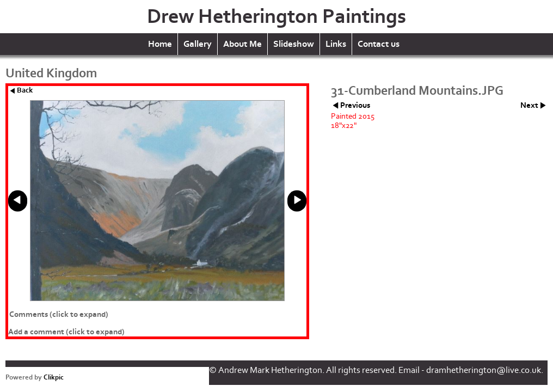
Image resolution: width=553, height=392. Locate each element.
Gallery (198, 44)
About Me (242, 44)
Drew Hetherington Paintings (276, 17)
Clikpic (54, 377)
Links (336, 44)
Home (160, 44)
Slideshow (294, 44)
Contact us (379, 44)
